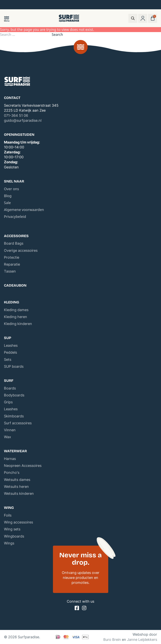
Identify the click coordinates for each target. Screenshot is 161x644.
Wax (8, 437)
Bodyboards (14, 395)
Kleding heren (16, 317)
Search (57, 34)
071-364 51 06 (16, 115)
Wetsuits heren (16, 487)
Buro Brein (112, 640)
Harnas (10, 459)
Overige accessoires (21, 250)
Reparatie (12, 264)
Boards (10, 388)
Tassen (10, 271)
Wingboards (14, 536)
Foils (8, 515)
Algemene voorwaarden (24, 210)
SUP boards (14, 366)
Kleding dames (16, 310)
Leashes (11, 345)
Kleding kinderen (18, 324)
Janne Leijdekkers (142, 640)
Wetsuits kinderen (19, 493)
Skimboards (14, 416)
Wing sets (12, 529)
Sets (8, 360)
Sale (7, 203)
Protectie (12, 257)
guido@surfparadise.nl (23, 120)
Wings (9, 543)
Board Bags (14, 243)
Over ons (11, 189)
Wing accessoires (18, 522)
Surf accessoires (18, 423)
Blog (8, 196)
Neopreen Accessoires (23, 466)
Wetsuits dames (17, 480)
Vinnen (10, 430)
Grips (8, 402)
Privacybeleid (15, 217)
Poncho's (12, 473)
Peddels (10, 352)
